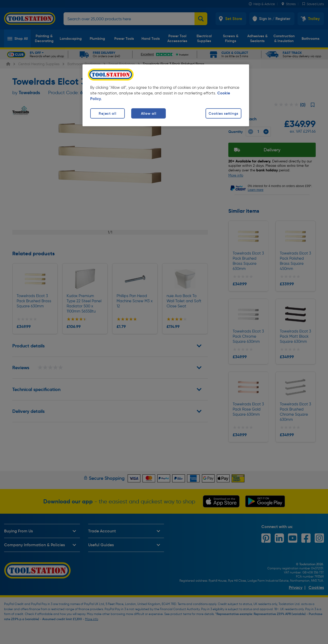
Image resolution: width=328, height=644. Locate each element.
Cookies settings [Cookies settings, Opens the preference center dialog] (223, 113)
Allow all (148, 113)
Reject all (107, 113)
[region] (166, 95)
